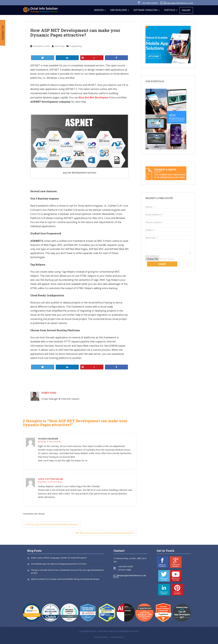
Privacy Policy (101, 637)
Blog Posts (34, 551)
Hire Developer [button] (120, 10)
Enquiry (186, 10)
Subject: (151, 230)
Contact (119, 551)
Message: (152, 238)
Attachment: (153, 256)
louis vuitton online (50, 479)
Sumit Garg (59, 46)
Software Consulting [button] (147, 10)
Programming (76, 46)
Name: (150, 207)
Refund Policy (118, 637)
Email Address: (154, 214)
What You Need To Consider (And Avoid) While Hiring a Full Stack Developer (65, 579)
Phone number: (155, 222)
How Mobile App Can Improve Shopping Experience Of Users (59, 564)
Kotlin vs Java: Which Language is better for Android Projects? (59, 558)
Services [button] (100, 10)
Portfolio (171, 10)
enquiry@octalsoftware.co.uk (179, 3)
